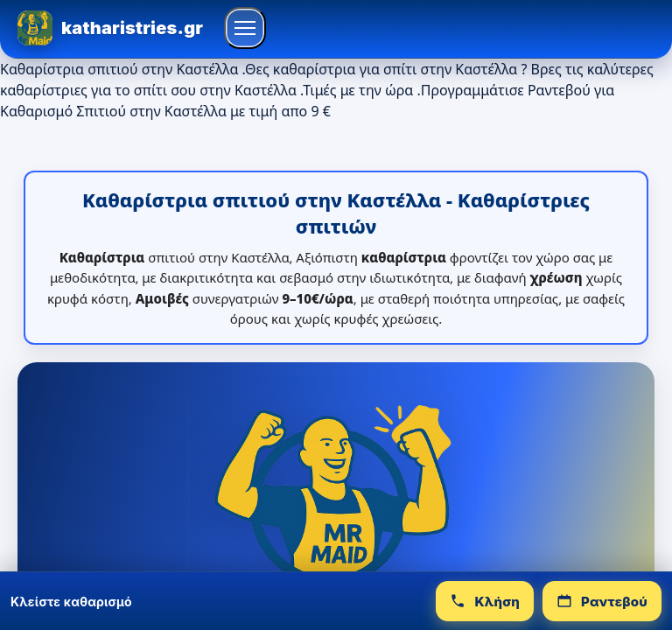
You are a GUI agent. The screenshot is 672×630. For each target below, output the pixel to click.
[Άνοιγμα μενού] (245, 28)
